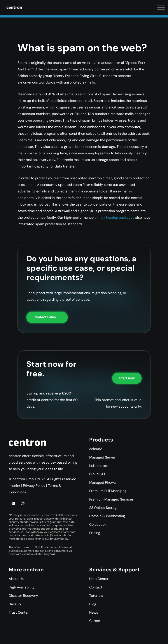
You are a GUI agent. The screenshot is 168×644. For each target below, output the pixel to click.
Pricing (95, 533)
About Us (16, 579)
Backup (15, 604)
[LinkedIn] (13, 503)
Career (95, 621)
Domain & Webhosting (107, 516)
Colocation (98, 524)
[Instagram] (23, 503)
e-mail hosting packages (114, 217)
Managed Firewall (103, 483)
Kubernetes (98, 466)
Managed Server (102, 457)
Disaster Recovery (23, 596)
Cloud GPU (98, 474)
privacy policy (59, 539)
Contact (96, 587)
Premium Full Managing (108, 491)
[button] (7, 9)
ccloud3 (96, 449)
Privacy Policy (34, 486)
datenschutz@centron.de (50, 535)
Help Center (99, 579)
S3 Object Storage (104, 508)
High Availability (22, 587)
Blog (93, 604)
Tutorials (96, 596)
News (94, 612)
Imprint (15, 486)
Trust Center (19, 612)
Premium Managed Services (111, 499)
